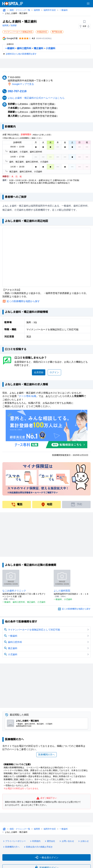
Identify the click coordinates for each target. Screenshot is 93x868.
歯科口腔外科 (24, 48)
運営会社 (50, 841)
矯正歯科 (39, 48)
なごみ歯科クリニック (14, 591)
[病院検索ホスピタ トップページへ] (13, 4)
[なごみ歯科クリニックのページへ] (11, 578)
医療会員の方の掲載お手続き (39, 847)
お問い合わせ (67, 841)
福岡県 (37, 10)
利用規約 (35, 841)
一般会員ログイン (46, 857)
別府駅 (14, 26)
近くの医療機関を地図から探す (23, 301)
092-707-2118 (18, 91)
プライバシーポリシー (14, 841)
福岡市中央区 (50, 10)
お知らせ (84, 841)
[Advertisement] (47, 63)
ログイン (54, 372)
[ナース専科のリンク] (46, 429)
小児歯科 (51, 48)
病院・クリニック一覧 (20, 10)
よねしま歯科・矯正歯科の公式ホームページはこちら (36, 98)
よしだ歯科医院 (62, 591)
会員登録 (39, 372)
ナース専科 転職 (28, 396)
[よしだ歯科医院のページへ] (62, 578)
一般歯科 (64, 10)
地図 (46, 505)
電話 (17, 505)
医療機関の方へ (46, 754)
